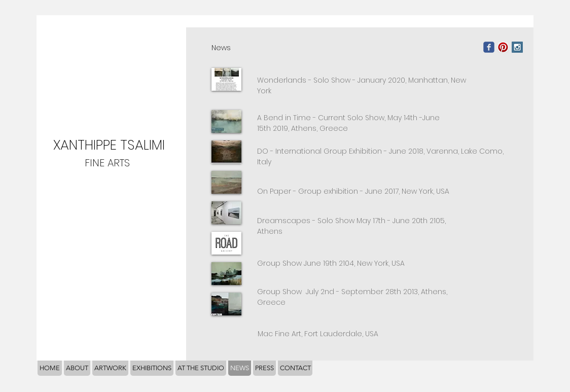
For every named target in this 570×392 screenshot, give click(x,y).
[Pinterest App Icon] (503, 47)
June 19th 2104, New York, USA (354, 263)
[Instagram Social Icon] (517, 47)
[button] (226, 121)
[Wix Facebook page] (489, 47)
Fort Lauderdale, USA (318, 334)
